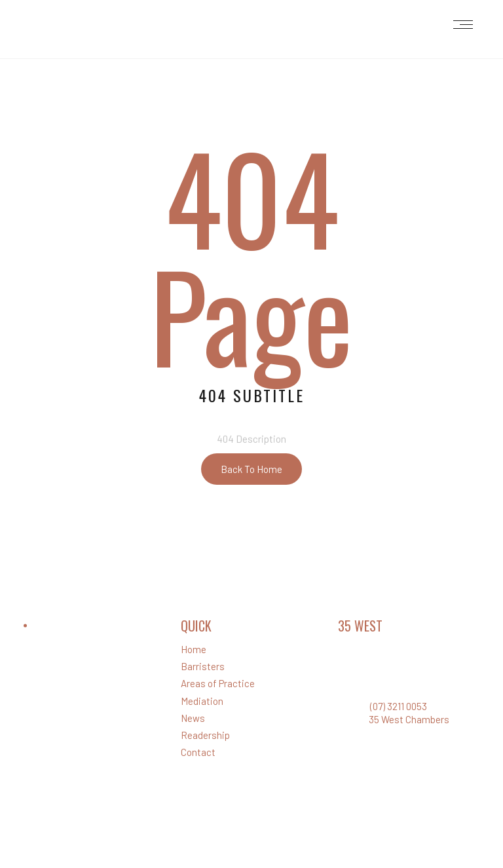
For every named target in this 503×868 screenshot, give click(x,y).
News (193, 718)
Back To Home (251, 469)
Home (194, 649)
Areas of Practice (218, 683)
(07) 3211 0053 (399, 706)
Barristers (203, 666)
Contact (198, 752)
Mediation (202, 701)
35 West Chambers (409, 719)
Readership (205, 735)
